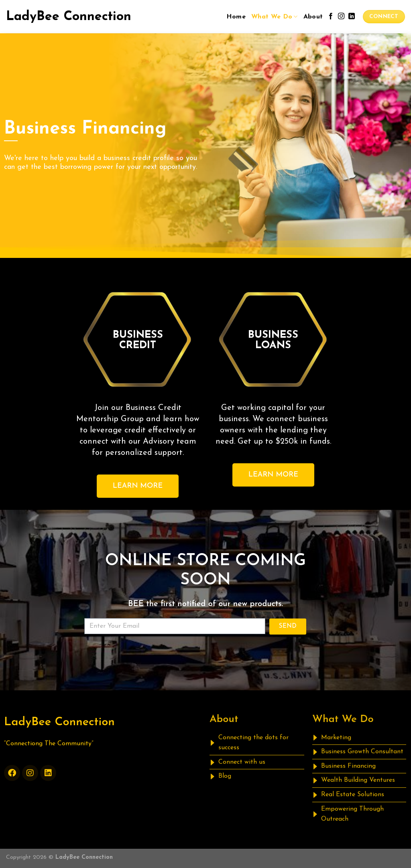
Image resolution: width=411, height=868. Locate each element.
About (313, 17)
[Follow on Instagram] (341, 16)
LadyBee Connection (69, 17)
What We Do (275, 17)
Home (236, 17)
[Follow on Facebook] (331, 16)
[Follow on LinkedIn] (352, 16)
